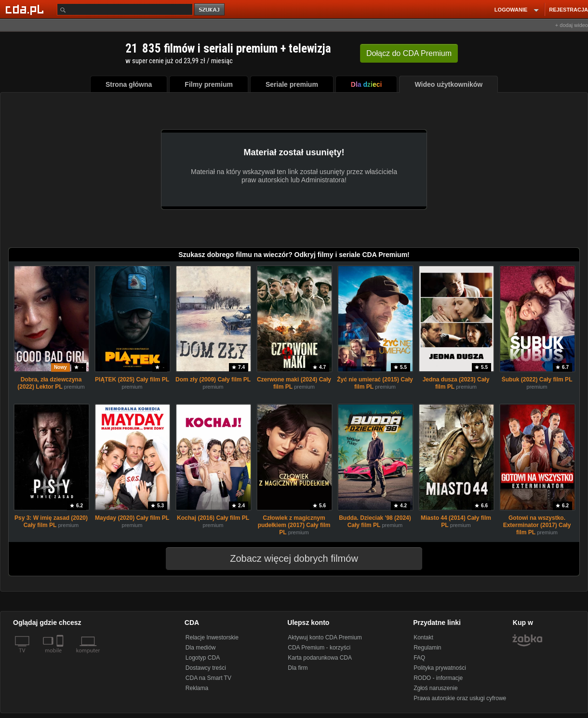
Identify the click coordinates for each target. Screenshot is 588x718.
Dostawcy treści (206, 668)
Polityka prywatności (440, 668)
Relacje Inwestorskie (212, 637)
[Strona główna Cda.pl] (26, 9)
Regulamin (427, 648)
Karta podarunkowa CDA (320, 658)
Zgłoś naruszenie (435, 688)
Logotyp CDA (203, 658)
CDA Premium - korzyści (319, 648)
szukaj (210, 10)
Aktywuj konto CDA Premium (325, 637)
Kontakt (423, 637)
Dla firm (298, 668)
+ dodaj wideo (572, 25)
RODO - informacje (438, 678)
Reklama (197, 688)
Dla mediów (201, 648)
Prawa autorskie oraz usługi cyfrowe (460, 698)
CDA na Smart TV (208, 678)
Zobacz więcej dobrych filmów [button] (288, 558)
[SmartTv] (61, 656)
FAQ (419, 658)
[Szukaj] (125, 9)
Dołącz (409, 53)
